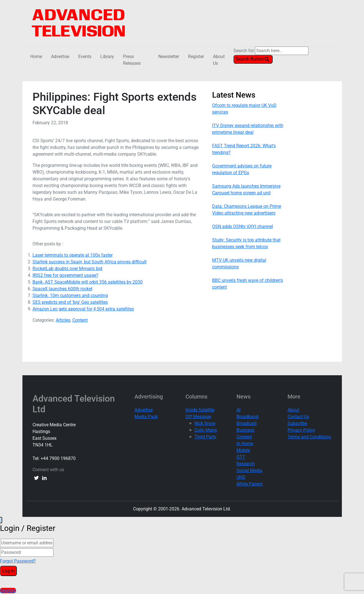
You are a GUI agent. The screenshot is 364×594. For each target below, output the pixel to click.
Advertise (60, 57)
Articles (63, 320)
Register (196, 57)
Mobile (243, 450)
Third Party (205, 437)
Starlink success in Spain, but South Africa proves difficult (90, 262)
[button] (1, 520)
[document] (182, 555)
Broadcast (247, 423)
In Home (245, 444)
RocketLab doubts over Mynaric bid (67, 269)
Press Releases (132, 60)
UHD (241, 477)
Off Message (198, 417)
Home (36, 57)
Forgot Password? (18, 561)
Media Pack (146, 417)
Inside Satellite (200, 410)
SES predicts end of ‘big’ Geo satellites (70, 302)
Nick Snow (205, 423)
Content (80, 320)
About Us (219, 60)
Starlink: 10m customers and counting (70, 295)
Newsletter (169, 57)
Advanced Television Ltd (74, 404)
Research (246, 464)
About (293, 410)
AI (238, 410)
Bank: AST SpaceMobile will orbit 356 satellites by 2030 (88, 282)
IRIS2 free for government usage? (65, 275)
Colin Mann (206, 430)
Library (107, 57)
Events (85, 57)
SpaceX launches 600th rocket (62, 289)
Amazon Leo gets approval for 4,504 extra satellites (83, 309)
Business (245, 430)
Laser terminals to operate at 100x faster (73, 255)
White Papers (250, 484)
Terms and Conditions (309, 437)
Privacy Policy (301, 430)
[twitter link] (36, 478)
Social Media (249, 470)
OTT (241, 457)
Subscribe (297, 423)
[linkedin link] (44, 478)
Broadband (247, 417)
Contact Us (298, 417)
